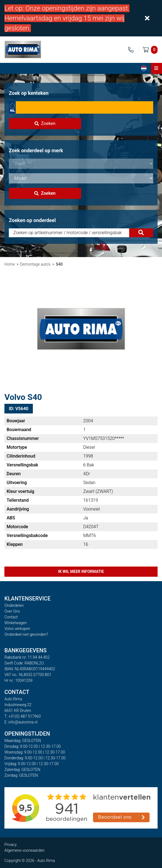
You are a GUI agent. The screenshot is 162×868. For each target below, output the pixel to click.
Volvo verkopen (17, 629)
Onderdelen (14, 605)
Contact (11, 617)
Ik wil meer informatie (81, 571)
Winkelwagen (16, 623)
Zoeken (45, 123)
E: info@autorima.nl (21, 722)
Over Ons (12, 611)
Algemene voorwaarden (24, 850)
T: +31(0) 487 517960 (23, 716)
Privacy (10, 845)
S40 (59, 264)
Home (10, 264)
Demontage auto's (35, 264)
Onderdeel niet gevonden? (26, 634)
